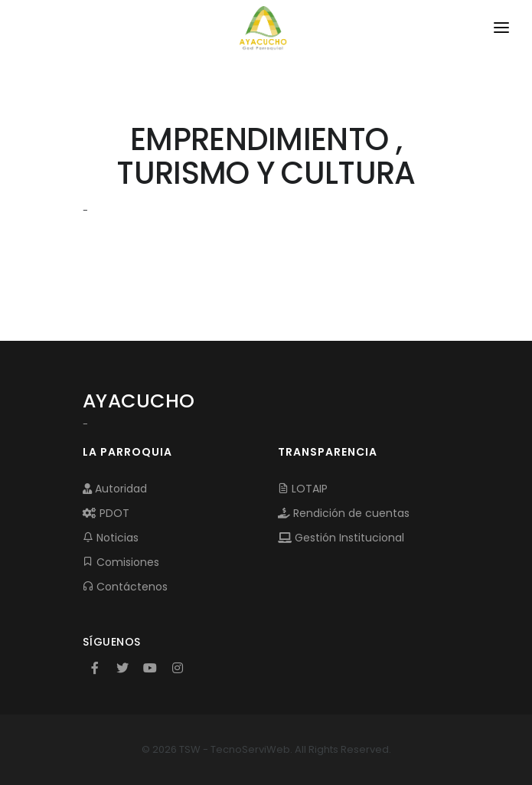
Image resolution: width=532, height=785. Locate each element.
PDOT (106, 513)
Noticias (111, 538)
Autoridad (115, 489)
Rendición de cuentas (344, 513)
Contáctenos (125, 587)
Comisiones (121, 562)
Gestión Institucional (341, 538)
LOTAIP (303, 489)
